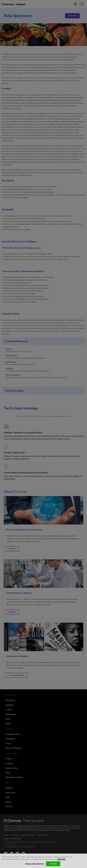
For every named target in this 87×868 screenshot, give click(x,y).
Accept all (53, 864)
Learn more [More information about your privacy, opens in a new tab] (61, 859)
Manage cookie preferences (35, 864)
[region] (43, 861)
